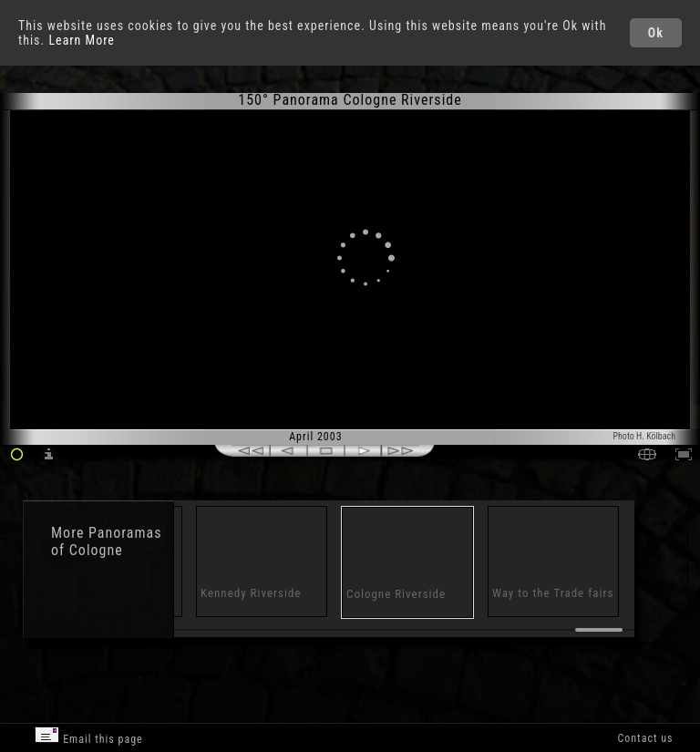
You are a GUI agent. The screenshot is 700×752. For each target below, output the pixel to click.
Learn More (82, 40)
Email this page (88, 736)
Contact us (645, 738)
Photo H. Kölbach (644, 436)
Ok (656, 33)
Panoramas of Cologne (106, 541)
